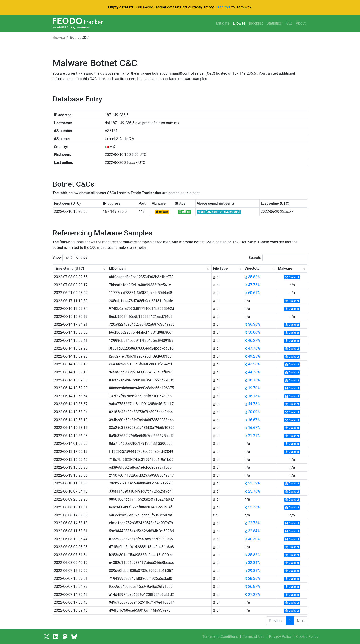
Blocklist (256, 23)
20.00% (254, 412)
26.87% (254, 587)
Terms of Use (254, 637)
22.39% (254, 483)
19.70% (254, 388)
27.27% (254, 595)
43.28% (254, 364)
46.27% (254, 340)
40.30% (254, 539)
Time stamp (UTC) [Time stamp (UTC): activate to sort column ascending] (69, 268)
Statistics (274, 23)
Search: (278, 258)
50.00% (254, 332)
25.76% (254, 491)
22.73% (254, 507)
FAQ (289, 23)
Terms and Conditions (220, 637)
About (301, 23)
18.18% (254, 380)
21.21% (254, 436)
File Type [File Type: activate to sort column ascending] (220, 268)
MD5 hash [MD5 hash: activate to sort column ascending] (117, 268)
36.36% (254, 324)
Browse (239, 23)
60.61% (254, 293)
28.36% (254, 578)
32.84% (254, 531)
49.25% (254, 356)
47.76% (254, 285)
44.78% (254, 372)
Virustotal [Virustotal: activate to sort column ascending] (253, 268)
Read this (223, 7)
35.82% (254, 277)
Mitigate (223, 23)
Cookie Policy (307, 637)
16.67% (254, 420)
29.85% (254, 571)
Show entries (70, 258)
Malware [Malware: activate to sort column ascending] (285, 268)
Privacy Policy (280, 637)
